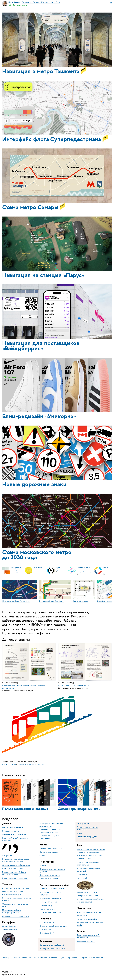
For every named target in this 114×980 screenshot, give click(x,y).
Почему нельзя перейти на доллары (87, 828)
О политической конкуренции (53, 926)
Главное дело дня (47, 909)
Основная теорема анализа (89, 912)
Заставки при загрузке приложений (49, 837)
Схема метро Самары (34, 207)
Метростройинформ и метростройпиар (11, 911)
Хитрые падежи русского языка (91, 849)
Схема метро (16, 601)
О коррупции (45, 930)
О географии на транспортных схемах (16, 905)
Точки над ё (82, 878)
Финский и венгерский (87, 892)
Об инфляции (83, 824)
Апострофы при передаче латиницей (88, 870)
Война (79, 833)
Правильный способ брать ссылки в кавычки (14, 873)
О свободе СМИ (47, 933)
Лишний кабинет (10, 930)
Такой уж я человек (48, 902)
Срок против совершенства (52, 912)
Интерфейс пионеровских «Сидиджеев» (51, 825)
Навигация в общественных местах (74, 685)
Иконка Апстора (9, 926)
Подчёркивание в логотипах (15, 878)
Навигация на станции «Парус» (43, 276)
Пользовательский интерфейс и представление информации (24, 687)
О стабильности (47, 923)
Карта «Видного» (81, 601)
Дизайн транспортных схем (79, 809)
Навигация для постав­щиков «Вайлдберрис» (41, 346)
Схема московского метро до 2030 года (37, 555)
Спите (42, 856)
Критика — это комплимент (52, 889)
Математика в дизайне (87, 919)
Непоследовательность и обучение (50, 894)
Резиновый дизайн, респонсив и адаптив (16, 839)
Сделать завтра (46, 905)
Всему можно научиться (50, 898)
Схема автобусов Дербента (51, 601)
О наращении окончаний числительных (88, 864)
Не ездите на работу (49, 852)
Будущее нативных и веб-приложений (88, 936)
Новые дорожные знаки (34, 485)
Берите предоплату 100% (51, 848)
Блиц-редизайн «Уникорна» (39, 417)
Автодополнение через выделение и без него (50, 831)
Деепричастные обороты (88, 896)
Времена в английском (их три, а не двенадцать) (90, 901)
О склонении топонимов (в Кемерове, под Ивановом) (89, 854)
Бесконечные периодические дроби (90, 924)
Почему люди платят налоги (52, 949)
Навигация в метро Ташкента (44, 71)
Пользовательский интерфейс (25, 809)
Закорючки (7, 856)
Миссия (43, 866)
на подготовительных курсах (31, 764)
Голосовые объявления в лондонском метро (12, 893)
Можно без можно (85, 859)
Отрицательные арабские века (16, 865)
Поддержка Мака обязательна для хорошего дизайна (15, 860)
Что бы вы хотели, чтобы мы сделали (52, 870)
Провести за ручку (11, 831)
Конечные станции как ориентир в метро (17, 899)
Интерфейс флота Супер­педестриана (55, 139)
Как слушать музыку (86, 941)
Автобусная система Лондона (15, 888)
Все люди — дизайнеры (13, 827)
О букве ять (82, 874)
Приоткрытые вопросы (50, 875)
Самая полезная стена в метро (16, 916)
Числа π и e (82, 915)
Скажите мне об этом (49, 879)
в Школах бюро (9, 764)
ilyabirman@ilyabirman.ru (14, 974)
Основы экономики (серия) (52, 945)
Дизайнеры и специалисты (14, 834)
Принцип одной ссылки (13, 869)
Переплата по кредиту (87, 837)
